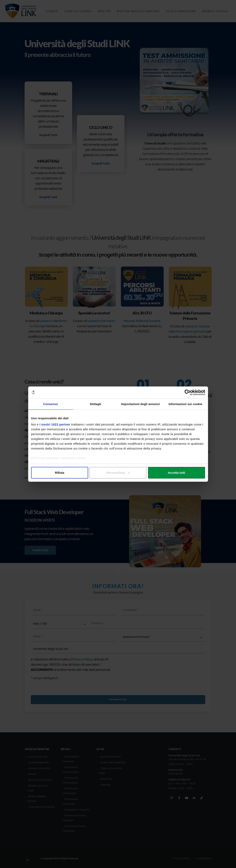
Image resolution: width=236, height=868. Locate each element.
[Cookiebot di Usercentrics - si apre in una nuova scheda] (188, 392)
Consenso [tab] (50, 404)
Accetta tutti (177, 473)
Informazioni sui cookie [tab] (186, 404)
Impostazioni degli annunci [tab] (140, 404)
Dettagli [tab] (96, 404)
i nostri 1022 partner (55, 424)
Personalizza (118, 473)
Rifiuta (60, 473)
